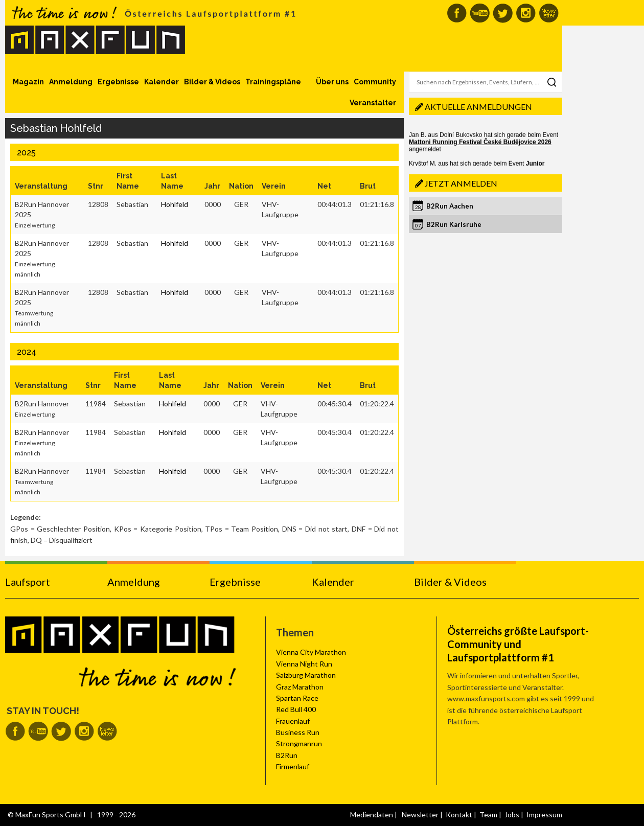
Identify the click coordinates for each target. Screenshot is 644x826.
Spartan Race (297, 698)
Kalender (162, 82)
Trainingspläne (273, 82)
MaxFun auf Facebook (457, 13)
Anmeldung (71, 82)
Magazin (28, 82)
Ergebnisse (118, 82)
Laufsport (28, 582)
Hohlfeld (175, 204)
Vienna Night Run (304, 664)
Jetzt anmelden (461, 183)
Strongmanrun (299, 743)
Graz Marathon (300, 687)
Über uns (332, 82)
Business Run (298, 732)
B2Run (287, 755)
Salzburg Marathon (306, 675)
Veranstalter (373, 103)
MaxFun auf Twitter (503, 13)
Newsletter (420, 814)
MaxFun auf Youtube (480, 13)
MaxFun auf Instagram (526, 13)
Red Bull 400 (296, 709)
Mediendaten (372, 814)
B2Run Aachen (450, 206)
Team (488, 814)
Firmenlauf (293, 766)
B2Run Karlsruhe (454, 224)
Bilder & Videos (212, 82)
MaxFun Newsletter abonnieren (549, 13)
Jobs (512, 814)
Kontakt (459, 814)
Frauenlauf (293, 721)
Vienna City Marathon (311, 652)
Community (375, 82)
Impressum (544, 814)
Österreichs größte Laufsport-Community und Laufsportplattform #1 (518, 644)
